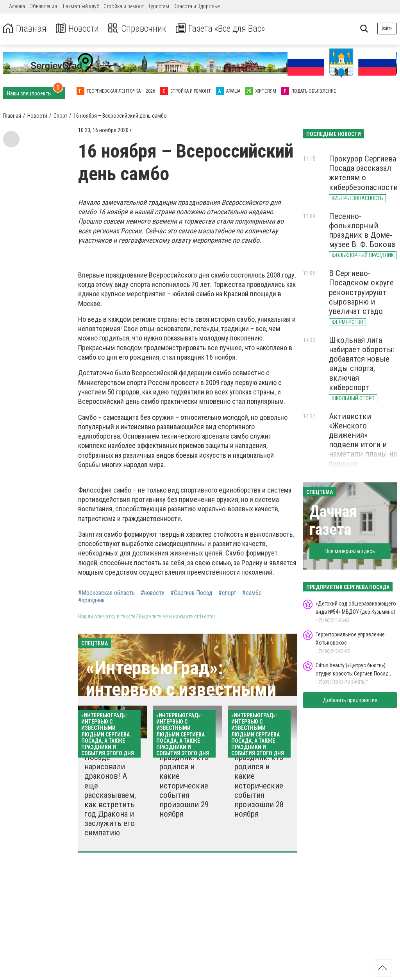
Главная (25, 29)
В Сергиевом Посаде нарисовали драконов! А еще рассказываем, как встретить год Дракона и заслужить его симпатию (110, 790)
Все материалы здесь (350, 551)
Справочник (138, 29)
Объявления (43, 6)
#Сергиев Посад (191, 593)
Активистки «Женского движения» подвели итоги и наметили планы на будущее (363, 440)
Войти (387, 28)
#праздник (91, 600)
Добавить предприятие (350, 700)
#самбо (252, 593)
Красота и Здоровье (196, 6)
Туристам (159, 6)
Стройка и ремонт (124, 6)
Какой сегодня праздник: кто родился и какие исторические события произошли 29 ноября (185, 781)
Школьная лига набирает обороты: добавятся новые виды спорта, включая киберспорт (362, 364)
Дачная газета (333, 520)
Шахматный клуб (80, 6)
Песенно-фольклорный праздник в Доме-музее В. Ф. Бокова (362, 230)
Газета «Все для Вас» (222, 29)
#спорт (227, 593)
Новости (78, 29)
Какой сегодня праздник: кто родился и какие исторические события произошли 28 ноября (260, 781)
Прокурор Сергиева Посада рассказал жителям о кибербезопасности (363, 173)
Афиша (17, 6)
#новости (153, 593)
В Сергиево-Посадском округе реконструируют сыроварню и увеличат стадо (361, 292)
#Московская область (106, 593)
